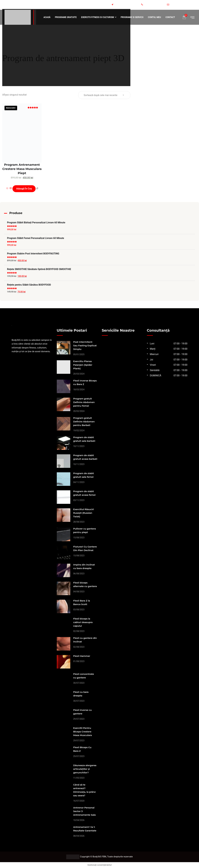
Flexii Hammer (82, 656)
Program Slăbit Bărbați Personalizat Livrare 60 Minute (36, 223)
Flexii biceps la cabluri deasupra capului (83, 622)
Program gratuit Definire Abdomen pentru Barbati (84, 422)
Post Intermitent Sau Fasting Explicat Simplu (85, 346)
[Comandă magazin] (104, 95)
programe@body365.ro (182, 5)
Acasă (47, 17)
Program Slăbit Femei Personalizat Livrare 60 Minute (36, 238)
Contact (170, 17)
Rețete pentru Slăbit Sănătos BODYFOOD (29, 285)
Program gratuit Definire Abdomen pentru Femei (84, 402)
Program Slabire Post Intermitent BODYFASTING (33, 254)
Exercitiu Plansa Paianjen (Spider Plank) (83, 365)
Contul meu (154, 17)
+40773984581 (153, 5)
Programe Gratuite (66, 17)
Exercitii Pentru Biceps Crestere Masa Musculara (83, 732)
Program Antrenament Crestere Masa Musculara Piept (22, 169)
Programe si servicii (132, 17)
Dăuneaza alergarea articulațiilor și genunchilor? (85, 769)
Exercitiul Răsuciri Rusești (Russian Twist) (84, 513)
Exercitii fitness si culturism (97, 17)
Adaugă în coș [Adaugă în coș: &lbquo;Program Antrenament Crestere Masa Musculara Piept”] (24, 189)
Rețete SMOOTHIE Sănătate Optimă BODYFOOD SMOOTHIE (39, 269)
